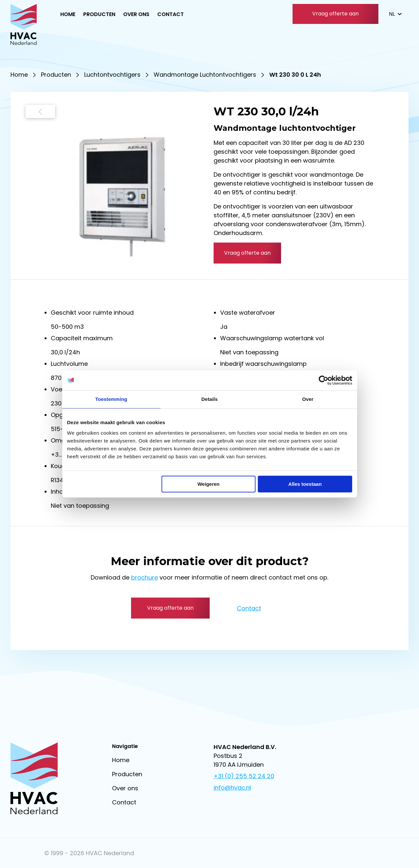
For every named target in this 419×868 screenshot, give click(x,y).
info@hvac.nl (232, 788)
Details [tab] (210, 399)
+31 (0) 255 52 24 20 (244, 776)
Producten (99, 14)
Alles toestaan (305, 484)
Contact (171, 14)
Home (68, 14)
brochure (144, 577)
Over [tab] (308, 399)
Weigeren (209, 484)
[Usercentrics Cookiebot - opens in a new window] (324, 380)
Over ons (136, 14)
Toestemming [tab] (111, 399)
